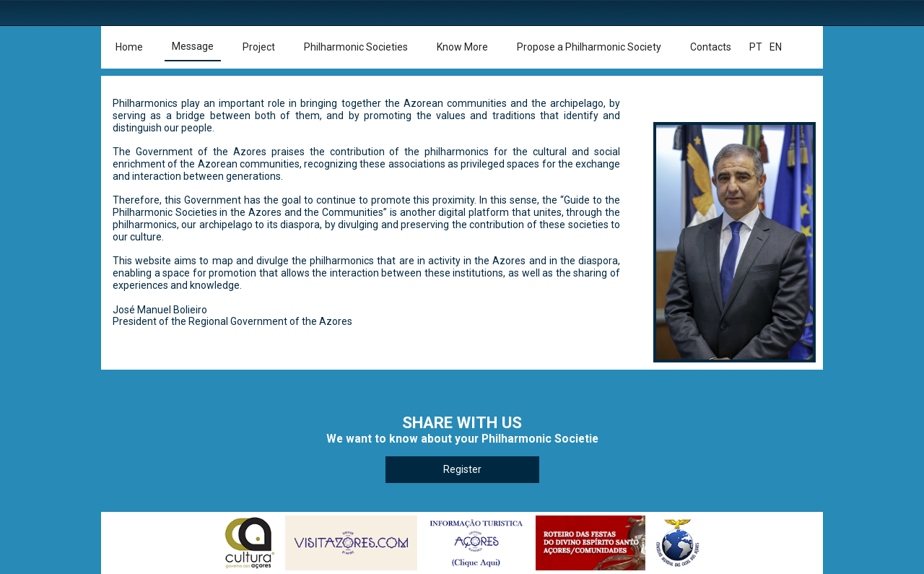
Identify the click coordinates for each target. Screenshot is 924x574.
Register (462, 469)
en (776, 47)
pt (756, 47)
